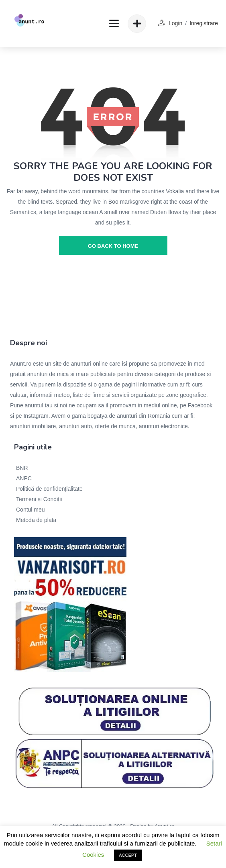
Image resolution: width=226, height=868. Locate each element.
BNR (22, 468)
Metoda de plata (36, 520)
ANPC (24, 478)
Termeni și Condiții (39, 499)
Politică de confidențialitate (49, 489)
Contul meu (31, 510)
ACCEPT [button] (128, 855)
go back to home (113, 246)
